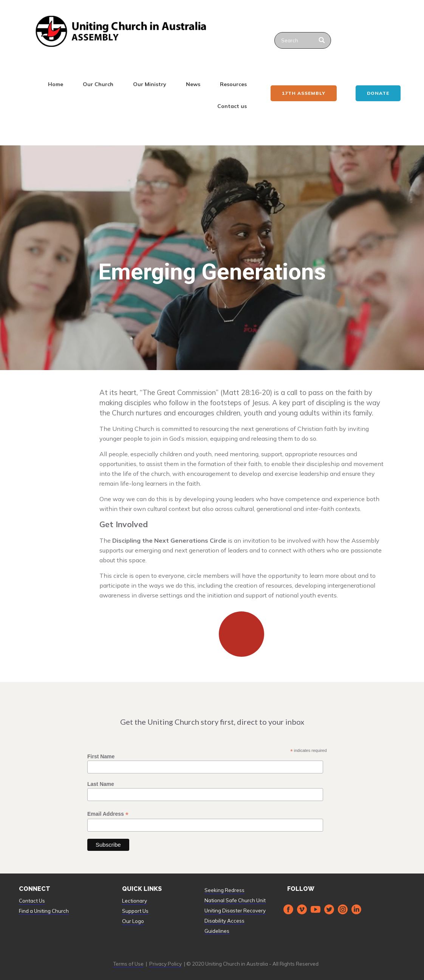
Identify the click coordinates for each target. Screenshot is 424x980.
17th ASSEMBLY (304, 93)
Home (56, 84)
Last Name (101, 784)
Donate (378, 93)
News (193, 84)
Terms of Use (128, 964)
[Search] (322, 40)
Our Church (98, 84)
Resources (233, 84)
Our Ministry (150, 84)
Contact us (232, 106)
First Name (101, 756)
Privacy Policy (166, 964)
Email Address (108, 814)
